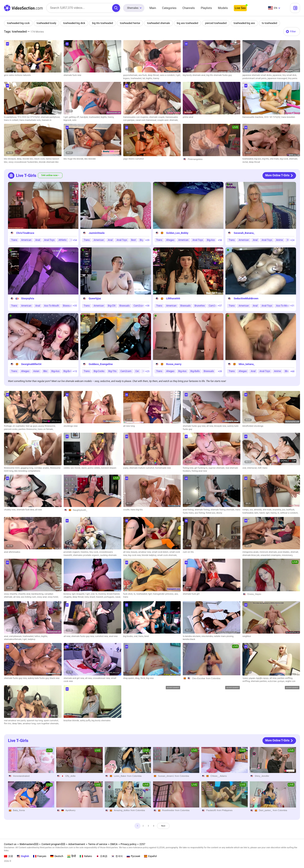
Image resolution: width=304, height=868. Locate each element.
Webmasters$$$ (29, 844)
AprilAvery (70, 810)
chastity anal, (25, 594)
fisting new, (189, 468)
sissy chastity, (11, 594)
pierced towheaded (219, 23)
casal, (118, 597)
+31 (292, 306)
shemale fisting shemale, (223, 510)
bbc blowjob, (10, 159)
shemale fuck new (73, 75)
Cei (137, 371)
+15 (75, 371)
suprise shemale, (217, 468)
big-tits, (266, 159)
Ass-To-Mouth (52, 306)
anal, (7, 636)
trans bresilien (288, 117)
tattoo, (38, 636)
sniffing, (247, 681)
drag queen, (129, 678)
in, (279, 513)
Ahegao (170, 240)
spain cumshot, (51, 721)
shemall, (295, 552)
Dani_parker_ (266, 810)
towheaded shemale (161, 23)
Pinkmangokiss (195, 159)
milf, (260, 468)
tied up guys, (32, 426)
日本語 (102, 856)
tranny (156, 78)
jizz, (284, 510)
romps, (246, 510)
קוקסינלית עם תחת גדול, (29, 117)
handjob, (84, 117)
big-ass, (258, 159)
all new (38, 510)
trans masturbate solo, (31, 120)
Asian (36, 371)
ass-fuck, (143, 75)
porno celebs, (95, 468)
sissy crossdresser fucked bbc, (24, 162)
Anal (38, 240)
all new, (210, 426)
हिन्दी (72, 856)
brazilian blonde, (72, 721)
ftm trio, (8, 724)
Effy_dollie (71, 776)
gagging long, (27, 468)
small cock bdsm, (161, 552)
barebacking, (38, 594)
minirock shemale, (269, 552)
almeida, (258, 510)
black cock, (40, 159)
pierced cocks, (11, 429)
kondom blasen (109, 468)
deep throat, (154, 75)
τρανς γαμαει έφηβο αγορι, (256, 678)
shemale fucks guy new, (195, 426)
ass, (177, 594)
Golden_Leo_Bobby (177, 233)
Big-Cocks (99, 371)
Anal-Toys (49, 240)
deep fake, (17, 724)
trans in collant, (12, 120)
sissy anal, (42, 597)
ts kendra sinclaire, (192, 636)
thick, (143, 678)
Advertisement (77, 844)
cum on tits (188, 552)
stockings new (71, 426)
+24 (292, 240)
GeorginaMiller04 (31, 364)
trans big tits (137, 510)
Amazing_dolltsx (122, 810)
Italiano (86, 856)
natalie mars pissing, (224, 636)
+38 (147, 306)
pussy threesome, (47, 426)
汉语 (8, 856)
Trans (14, 240)
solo (74, 120)
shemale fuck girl (191, 594)
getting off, (75, 117)
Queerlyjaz (95, 298)
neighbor (247, 636)
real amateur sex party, (15, 721)
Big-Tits (112, 371)
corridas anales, (42, 468)
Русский (133, 856)
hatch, (263, 513)
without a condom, (289, 513)
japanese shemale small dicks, (258, 75)
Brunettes (200, 306)
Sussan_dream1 (166, 776)
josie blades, (284, 552)
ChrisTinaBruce (25, 233)
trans (265, 468)
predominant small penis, (255, 78)
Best (133, 240)
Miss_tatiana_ (247, 364)
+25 (147, 371)
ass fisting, (200, 513)
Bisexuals (68, 306)
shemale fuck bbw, (26, 510)
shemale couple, (157, 117)
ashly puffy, (86, 721)
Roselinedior (168, 810)
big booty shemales (101, 721)
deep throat (255, 162)
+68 (292, 371)
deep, (20, 159)
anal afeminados (12, 552)
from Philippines (225, 810)
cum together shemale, (48, 724)
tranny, (111, 117)
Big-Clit (112, 306)
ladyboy (32, 639)
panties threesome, (28, 429)
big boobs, (129, 636)
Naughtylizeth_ (80, 510)
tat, (144, 78)
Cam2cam (139, 306)
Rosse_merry (174, 364)
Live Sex (240, 8)
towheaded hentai (132, 23)
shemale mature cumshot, (142, 468)
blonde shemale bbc (49, 162)
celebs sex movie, (73, 468)
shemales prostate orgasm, (87, 555)
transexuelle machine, (253, 117)
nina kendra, (208, 636)
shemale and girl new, (74, 678)
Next (167, 827)
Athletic (63, 240)
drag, (138, 678)
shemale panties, (259, 681)
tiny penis (293, 78)
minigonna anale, (251, 552)
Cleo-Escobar (199, 678)
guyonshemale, (131, 75)
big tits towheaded (104, 23)
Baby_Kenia (19, 810)
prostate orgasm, (72, 552)
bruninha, (277, 510)
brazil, (93, 597)
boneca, (68, 594)
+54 (75, 240)
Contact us (10, 844)
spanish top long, (35, 721)
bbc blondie (90, 159)
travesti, (100, 597)
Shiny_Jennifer (262, 776)
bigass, (127, 78)
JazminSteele (97, 233)
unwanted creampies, (271, 555)
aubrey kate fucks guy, (39, 678)
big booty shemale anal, (194, 75)
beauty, (135, 552)
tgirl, (268, 513)
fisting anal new (199, 471)
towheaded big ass (248, 23)
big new (150, 678)
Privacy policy (129, 844)
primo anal (188, 117)
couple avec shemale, (168, 120)
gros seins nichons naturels (17, 75)
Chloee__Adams (219, 776)
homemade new (163, 468)
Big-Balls (68, 371)
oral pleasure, (16, 636)
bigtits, (150, 78)
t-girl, (178, 75)
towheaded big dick (75, 23)
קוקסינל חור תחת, (273, 117)
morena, (103, 594)
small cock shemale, (167, 555)
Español (150, 856)
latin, (257, 513)
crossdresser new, (102, 678)
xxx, (252, 510)
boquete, (81, 594)
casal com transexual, (146, 120)
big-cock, (284, 159)
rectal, (246, 162)
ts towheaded (273, 23)
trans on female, (45, 429)
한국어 (117, 856)
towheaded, (137, 78)
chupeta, (68, 597)
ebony (219, 513)
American (26, 240)
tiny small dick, (290, 75)
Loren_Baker (120, 776)
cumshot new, (102, 636)
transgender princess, (164, 594)
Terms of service (98, 844)
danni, (85, 468)
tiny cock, (94, 552)
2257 (142, 844)
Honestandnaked (21, 776)
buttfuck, (291, 510)
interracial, (252, 468)
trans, (141, 636)
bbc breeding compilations (27, 471)
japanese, (278, 75)
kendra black (189, 639)
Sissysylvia (28, 298)
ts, (97, 594)
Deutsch (57, 856)
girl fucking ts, (201, 468)
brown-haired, (113, 594)
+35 (75, 306)
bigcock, (68, 120)
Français (40, 856)
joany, (126, 468)
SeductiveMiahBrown (246, 298)
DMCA (114, 844)
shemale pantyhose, (50, 117)
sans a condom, (168, 75)
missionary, (287, 555)
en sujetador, (19, 426)
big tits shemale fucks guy (219, 75)
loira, (87, 597)
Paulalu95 (211, 810)
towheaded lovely (47, 23)
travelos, (85, 552)
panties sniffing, (285, 678)
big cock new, (135, 555)
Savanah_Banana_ (244, 233)
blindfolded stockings (253, 426)
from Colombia (213, 678)
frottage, (8, 426)
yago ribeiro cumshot (134, 159)
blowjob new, (221, 426)
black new (55, 678)
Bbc (45, 371)
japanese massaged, (278, 78)
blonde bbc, (28, 159)
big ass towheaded (190, 23)
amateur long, (30, 724)
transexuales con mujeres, (136, 117)
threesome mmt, (12, 468)
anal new (113, 636)
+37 (220, 306)
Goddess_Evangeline (101, 364)
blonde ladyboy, (149, 555)
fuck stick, (128, 594)
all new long (129, 426)
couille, (127, 510)
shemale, (293, 159)
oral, (245, 468)
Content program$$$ (53, 844)
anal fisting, (189, 510)
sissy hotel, (53, 597)
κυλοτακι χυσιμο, (276, 681)
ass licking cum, (29, 597)
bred (147, 636)
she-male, (275, 159)
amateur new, (145, 552)
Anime (279, 240)
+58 (220, 240)
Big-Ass (211, 240)
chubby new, (10, 510)
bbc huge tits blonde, (74, 159)
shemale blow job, (251, 555)
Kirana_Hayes (254, 594)
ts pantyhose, (11, 117)
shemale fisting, (202, 510)
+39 (147, 240)
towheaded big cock (19, 23)
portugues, (110, 597)
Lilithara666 (173, 298)
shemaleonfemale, (13, 639)
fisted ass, (211, 513)
